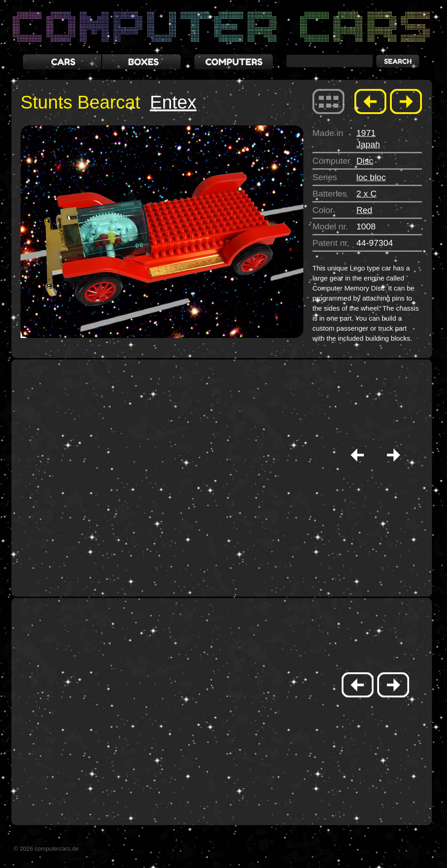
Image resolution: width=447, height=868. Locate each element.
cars (62, 62)
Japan (368, 144)
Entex (173, 102)
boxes (141, 62)
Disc (365, 161)
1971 (366, 133)
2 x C (366, 194)
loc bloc (371, 177)
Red (364, 210)
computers (234, 62)
